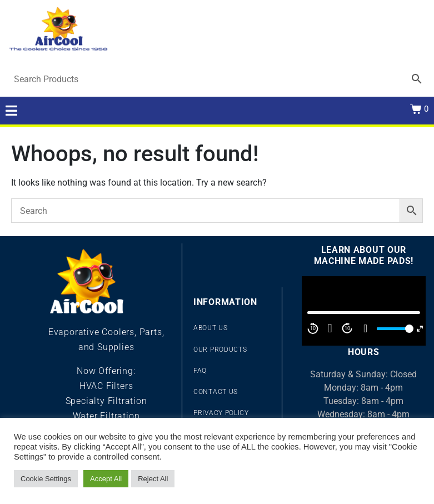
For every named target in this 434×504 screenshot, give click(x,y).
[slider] (393, 329)
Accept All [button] (106, 479)
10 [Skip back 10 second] (313, 328)
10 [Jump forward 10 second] (347, 328)
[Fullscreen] (420, 329)
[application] (364, 311)
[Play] (330, 328)
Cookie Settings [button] (46, 479)
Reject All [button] (153, 479)
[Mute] (366, 328)
